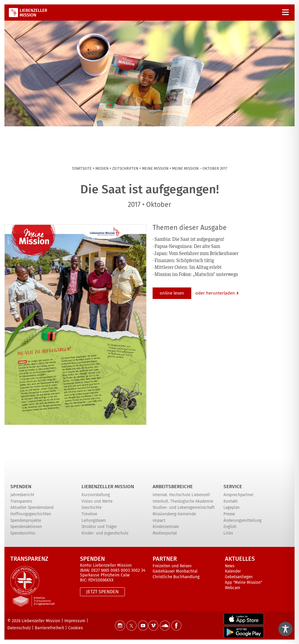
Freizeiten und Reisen (172, 566)
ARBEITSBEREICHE (173, 487)
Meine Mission (155, 168)
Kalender (233, 571)
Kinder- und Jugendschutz (105, 533)
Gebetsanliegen (239, 577)
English (230, 527)
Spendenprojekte (26, 520)
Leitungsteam (94, 520)
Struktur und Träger (99, 527)
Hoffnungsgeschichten (31, 514)
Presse (229, 514)
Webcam (233, 588)
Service (233, 487)
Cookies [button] (76, 628)
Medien (102, 168)
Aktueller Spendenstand (32, 507)
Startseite (82, 168)
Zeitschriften (125, 168)
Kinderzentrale (166, 527)
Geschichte (92, 507)
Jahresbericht (22, 495)
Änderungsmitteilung (242, 520)
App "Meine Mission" (244, 582)
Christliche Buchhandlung (176, 577)
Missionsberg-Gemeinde (174, 514)
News (230, 566)
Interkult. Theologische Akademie (183, 501)
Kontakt (231, 501)
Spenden (21, 487)
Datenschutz (19, 628)
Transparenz (21, 501)
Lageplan (232, 507)
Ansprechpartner (238, 495)
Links (228, 533)
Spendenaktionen (26, 527)
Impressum (75, 621)
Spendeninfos (23, 533)
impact (159, 520)
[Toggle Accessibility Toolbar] (285, 629)
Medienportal (165, 533)
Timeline (89, 514)
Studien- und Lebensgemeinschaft (184, 507)
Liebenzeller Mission (108, 487)
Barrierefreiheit (49, 628)
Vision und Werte (97, 501)
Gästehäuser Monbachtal (175, 571)
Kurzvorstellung (96, 495)
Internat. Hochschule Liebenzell (181, 495)
